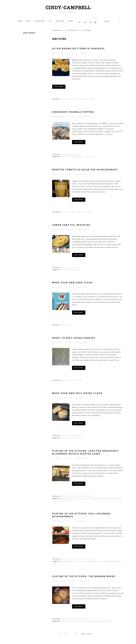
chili (70, 561)
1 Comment (83, 53)
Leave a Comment (85, 117)
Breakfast (76, 99)
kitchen (82, 157)
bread (68, 621)
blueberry (69, 498)
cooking (86, 498)
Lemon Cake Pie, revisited (71, 225)
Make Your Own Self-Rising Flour (77, 393)
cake (81, 498)
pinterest (115, 561)
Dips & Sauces (71, 212)
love (53, 501)
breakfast (76, 498)
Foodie (81, 99)
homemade (70, 270)
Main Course (74, 559)
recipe (87, 157)
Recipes (92, 99)
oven (57, 501)
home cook (86, 561)
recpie (79, 270)
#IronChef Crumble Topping (73, 112)
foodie (77, 157)
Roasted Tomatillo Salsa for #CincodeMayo (85, 170)
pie (75, 270)
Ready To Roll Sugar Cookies (74, 338)
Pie (73, 267)
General (87, 99)
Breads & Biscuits (66, 99)
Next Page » (87, 634)
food (73, 157)
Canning (63, 212)
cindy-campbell (68, 8)
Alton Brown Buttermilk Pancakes (78, 49)
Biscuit (68, 438)
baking (63, 157)
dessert (68, 157)
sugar (68, 501)
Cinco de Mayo (77, 561)
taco (58, 564)
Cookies (63, 380)
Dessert (63, 154)
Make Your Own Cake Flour (72, 283)
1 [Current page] (55, 634)
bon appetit (65, 561)
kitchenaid (118, 498)
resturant (92, 157)
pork (120, 561)
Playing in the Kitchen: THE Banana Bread (84, 576)
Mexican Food (107, 561)
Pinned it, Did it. (85, 559)
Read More (59, 87)
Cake (69, 496)
